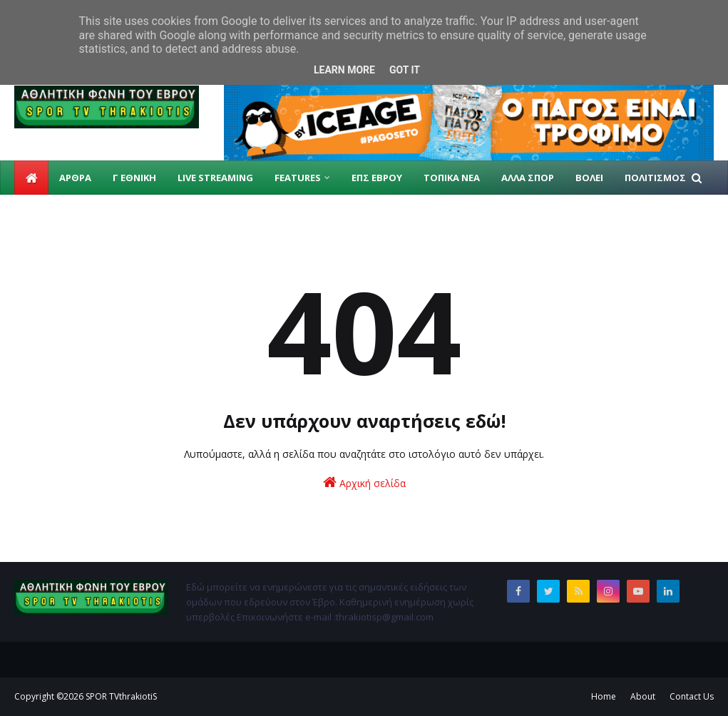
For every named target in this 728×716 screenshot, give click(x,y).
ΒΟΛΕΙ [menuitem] (589, 178)
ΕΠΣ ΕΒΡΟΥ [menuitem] (377, 178)
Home (604, 696)
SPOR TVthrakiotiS (121, 696)
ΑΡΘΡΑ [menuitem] (75, 178)
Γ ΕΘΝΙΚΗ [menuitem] (134, 178)
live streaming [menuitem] (215, 178)
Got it (405, 70)
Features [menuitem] (298, 178)
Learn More (344, 70)
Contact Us (692, 696)
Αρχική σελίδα (364, 482)
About (643, 696)
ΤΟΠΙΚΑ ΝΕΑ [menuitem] (452, 178)
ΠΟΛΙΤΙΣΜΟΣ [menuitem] (655, 178)
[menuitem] (31, 178)
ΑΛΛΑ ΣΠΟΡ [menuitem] (528, 178)
